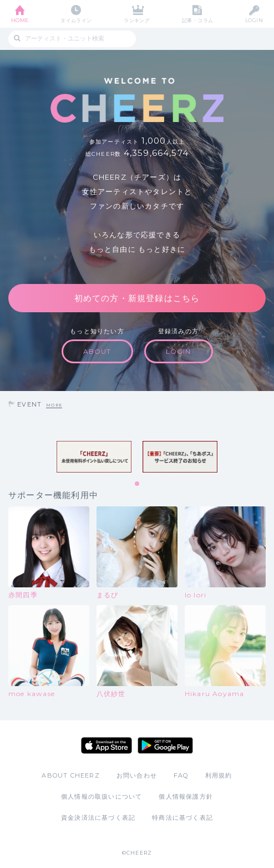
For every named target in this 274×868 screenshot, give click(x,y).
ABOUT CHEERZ (70, 775)
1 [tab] (138, 484)
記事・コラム (198, 20)
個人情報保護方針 (186, 796)
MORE (54, 405)
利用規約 (219, 775)
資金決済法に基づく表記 (98, 818)
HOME (20, 20)
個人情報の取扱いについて (102, 796)
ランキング (137, 20)
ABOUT (97, 351)
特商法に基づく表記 (182, 818)
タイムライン (76, 20)
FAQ (181, 775)
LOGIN (254, 20)
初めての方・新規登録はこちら (137, 298)
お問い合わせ (137, 775)
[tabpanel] (94, 456)
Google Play (165, 745)
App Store (106, 745)
